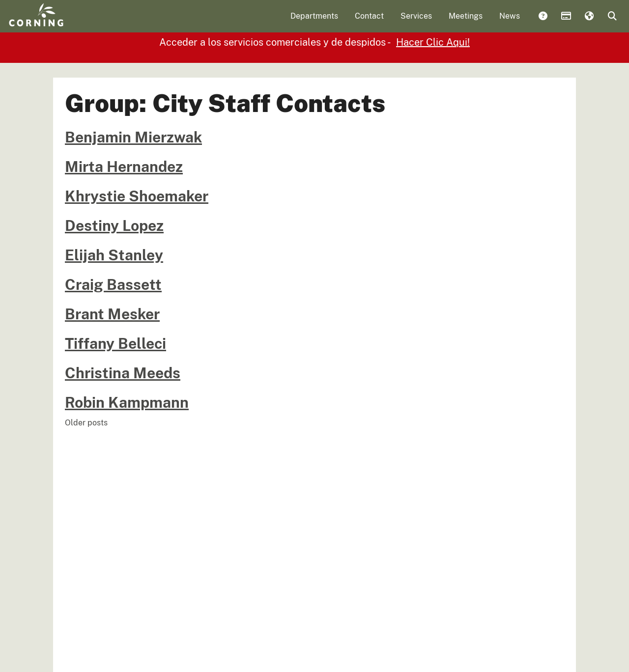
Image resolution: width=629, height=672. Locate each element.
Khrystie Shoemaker (137, 233)
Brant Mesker (112, 351)
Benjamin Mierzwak (133, 174)
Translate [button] (589, 23)
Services (416, 22)
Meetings (466, 22)
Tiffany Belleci (115, 381)
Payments (566, 23)
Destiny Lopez (114, 263)
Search (612, 23)
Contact (369, 22)
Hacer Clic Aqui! (433, 80)
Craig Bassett (113, 322)
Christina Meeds (123, 410)
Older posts (86, 460)
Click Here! (400, 59)
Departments (314, 22)
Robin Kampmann (127, 440)
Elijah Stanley (114, 292)
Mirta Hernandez (124, 204)
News (510, 22)
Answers (543, 23)
